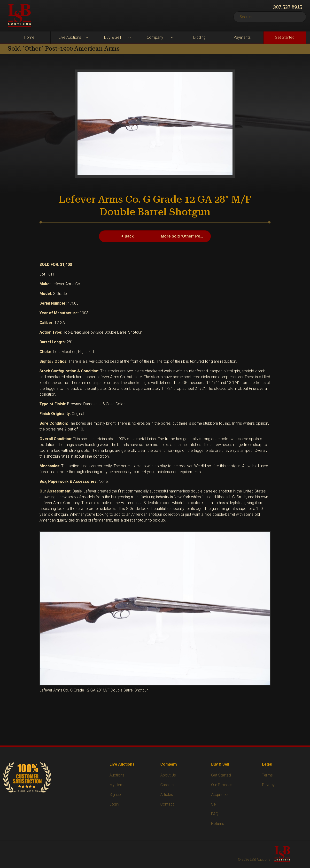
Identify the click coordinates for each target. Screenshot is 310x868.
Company (155, 37)
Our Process (222, 785)
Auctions (117, 775)
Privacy (268, 785)
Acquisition (220, 795)
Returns (218, 824)
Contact (167, 804)
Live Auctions (70, 37)
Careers (167, 785)
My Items (117, 785)
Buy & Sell (112, 37)
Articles (167, 795)
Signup (115, 795)
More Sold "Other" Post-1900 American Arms (186, 236)
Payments (242, 37)
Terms (267, 775)
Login (114, 804)
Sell (214, 804)
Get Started (285, 37)
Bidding (199, 37)
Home (29, 37)
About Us (168, 775)
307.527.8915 (288, 7)
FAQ (215, 814)
